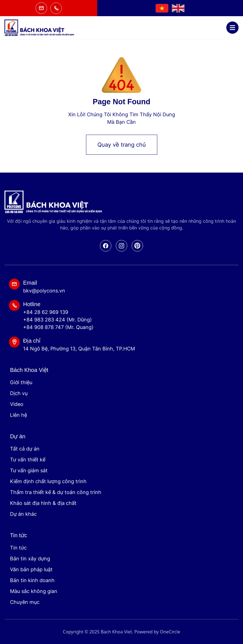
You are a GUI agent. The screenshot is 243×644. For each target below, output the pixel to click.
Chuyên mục (25, 602)
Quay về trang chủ (122, 145)
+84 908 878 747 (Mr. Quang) (58, 327)
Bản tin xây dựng (30, 559)
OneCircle (170, 632)
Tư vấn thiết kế (28, 460)
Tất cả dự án (25, 449)
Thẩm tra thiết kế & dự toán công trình (56, 492)
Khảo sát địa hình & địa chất (43, 503)
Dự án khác (23, 514)
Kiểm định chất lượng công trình (48, 481)
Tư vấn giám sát (29, 470)
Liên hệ (19, 415)
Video (17, 404)
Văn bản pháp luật (31, 569)
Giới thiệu (21, 382)
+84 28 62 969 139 (46, 312)
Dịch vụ (19, 393)
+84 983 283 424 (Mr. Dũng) (57, 320)
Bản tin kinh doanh (32, 580)
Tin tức (18, 548)
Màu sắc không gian (34, 591)
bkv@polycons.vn (44, 291)
